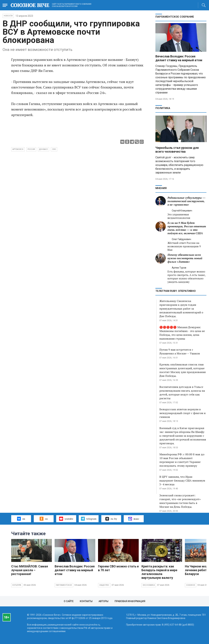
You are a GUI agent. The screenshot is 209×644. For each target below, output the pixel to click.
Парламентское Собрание (175, 17)
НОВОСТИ (8, 16)
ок (44, 519)
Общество (104, 585)
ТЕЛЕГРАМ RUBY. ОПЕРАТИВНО (176, 291)
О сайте (69, 601)
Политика (163, 108)
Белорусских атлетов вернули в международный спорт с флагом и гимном (182, 413)
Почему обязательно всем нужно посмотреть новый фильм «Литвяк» (185, 258)
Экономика (149, 585)
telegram (89, 519)
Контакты (86, 601)
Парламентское (64, 585)
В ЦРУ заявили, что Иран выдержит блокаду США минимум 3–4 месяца (182, 480)
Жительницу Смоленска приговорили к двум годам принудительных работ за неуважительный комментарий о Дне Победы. (181, 309)
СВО (54, 149)
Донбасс (44, 149)
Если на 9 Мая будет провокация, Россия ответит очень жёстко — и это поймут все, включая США (187, 228)
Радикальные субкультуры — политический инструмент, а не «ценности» (186, 201)
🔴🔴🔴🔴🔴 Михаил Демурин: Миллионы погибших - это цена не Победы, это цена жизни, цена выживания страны (182, 333)
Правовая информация (130, 601)
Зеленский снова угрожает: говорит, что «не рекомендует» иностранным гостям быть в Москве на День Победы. (180, 501)
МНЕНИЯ (161, 188)
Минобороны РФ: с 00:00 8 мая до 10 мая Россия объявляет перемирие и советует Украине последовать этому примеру (182, 460)
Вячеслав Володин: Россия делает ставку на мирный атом (179, 58)
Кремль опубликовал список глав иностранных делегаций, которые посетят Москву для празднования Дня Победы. (183, 370)
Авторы (103, 601)
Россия (31, 149)
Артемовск (18, 149)
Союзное (191, 585)
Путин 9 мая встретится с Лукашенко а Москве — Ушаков (180, 351)
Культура (17, 585)
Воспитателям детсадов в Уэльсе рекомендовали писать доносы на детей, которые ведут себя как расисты (182, 393)
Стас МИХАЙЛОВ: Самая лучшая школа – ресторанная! (30, 570)
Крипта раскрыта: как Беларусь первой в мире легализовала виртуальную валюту (159, 572)
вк (21, 519)
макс (134, 519)
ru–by (111, 519)
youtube (66, 519)
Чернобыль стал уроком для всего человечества (177, 150)
